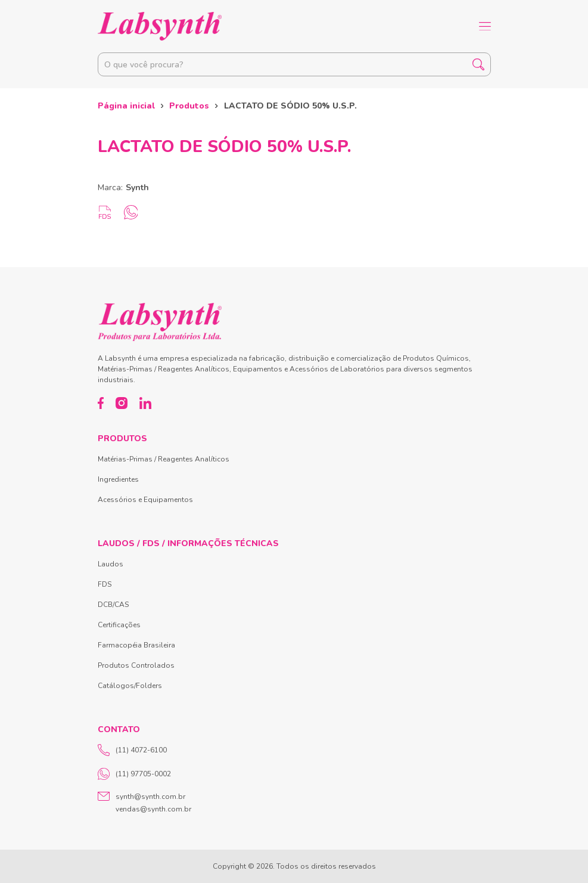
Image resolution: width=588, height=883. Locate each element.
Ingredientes (118, 479)
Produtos (189, 106)
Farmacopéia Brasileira (136, 645)
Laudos (111, 564)
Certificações (119, 625)
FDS (105, 584)
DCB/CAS (113, 605)
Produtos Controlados (136, 665)
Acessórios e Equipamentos (145, 500)
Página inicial (126, 106)
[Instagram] (122, 403)
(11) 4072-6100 (132, 750)
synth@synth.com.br (150, 797)
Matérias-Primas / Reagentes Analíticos (164, 459)
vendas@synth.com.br (153, 809)
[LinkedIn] (145, 403)
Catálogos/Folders (130, 686)
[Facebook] (101, 403)
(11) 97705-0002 (134, 774)
